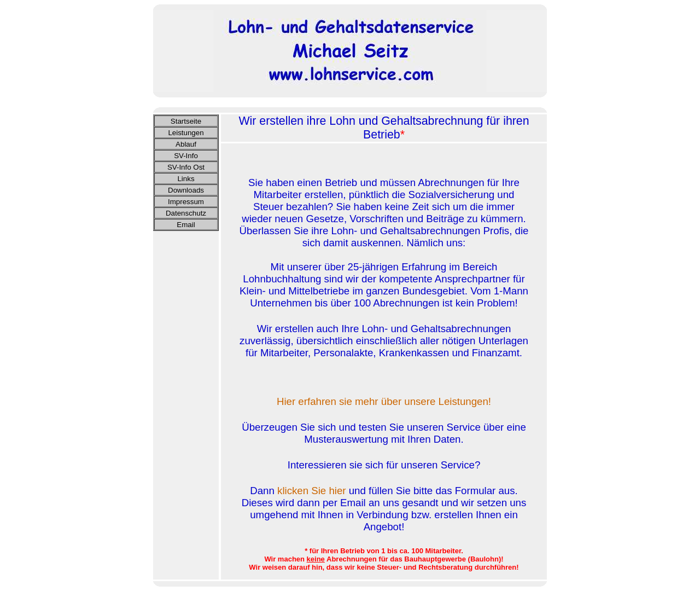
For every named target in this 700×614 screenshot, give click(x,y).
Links (186, 179)
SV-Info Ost (186, 167)
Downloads (186, 190)
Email (186, 225)
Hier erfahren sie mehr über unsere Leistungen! (384, 401)
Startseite (186, 121)
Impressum (186, 202)
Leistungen (186, 133)
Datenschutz (186, 213)
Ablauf (186, 144)
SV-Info (186, 156)
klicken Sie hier (311, 491)
